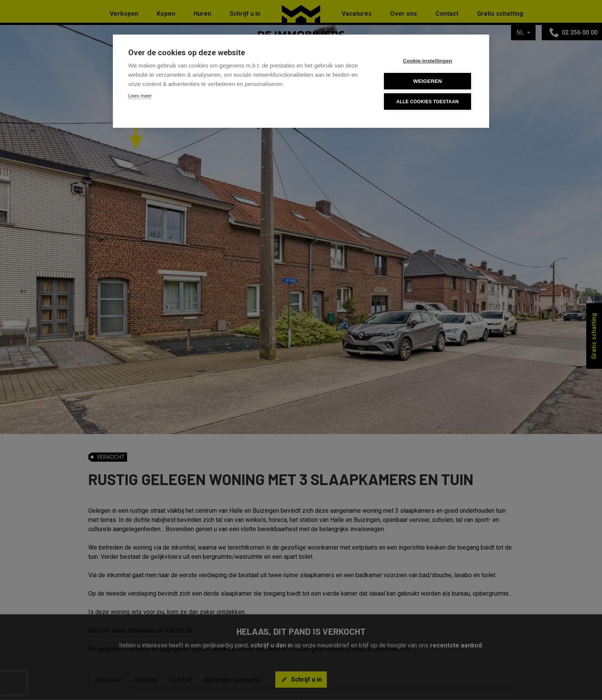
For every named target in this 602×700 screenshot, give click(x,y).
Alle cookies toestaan (427, 102)
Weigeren (428, 81)
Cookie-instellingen (427, 61)
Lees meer (140, 96)
